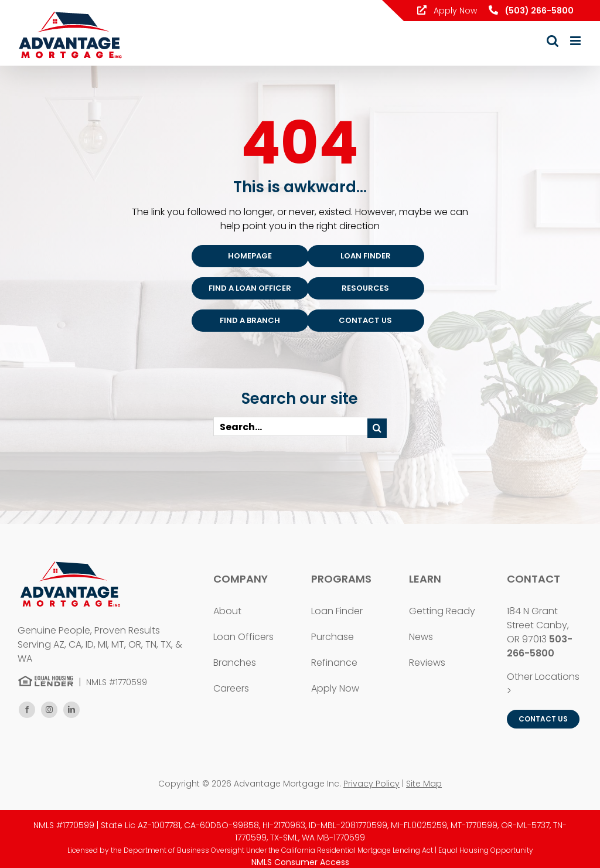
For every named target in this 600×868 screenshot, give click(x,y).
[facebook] (27, 710)
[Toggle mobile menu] (576, 41)
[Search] (377, 428)
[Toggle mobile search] (553, 41)
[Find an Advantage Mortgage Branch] (250, 321)
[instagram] (49, 710)
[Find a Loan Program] (366, 256)
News (421, 637)
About (227, 611)
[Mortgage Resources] (366, 288)
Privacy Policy (371, 784)
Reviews (427, 663)
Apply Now (447, 11)
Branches (235, 663)
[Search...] (290, 426)
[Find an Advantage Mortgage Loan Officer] (250, 288)
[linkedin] (71, 710)
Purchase (333, 637)
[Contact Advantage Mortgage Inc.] (543, 719)
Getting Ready (442, 611)
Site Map (424, 784)
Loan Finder (337, 611)
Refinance (334, 663)
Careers (231, 688)
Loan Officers (243, 637)
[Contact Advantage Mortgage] (366, 321)
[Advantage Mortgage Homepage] (250, 256)
